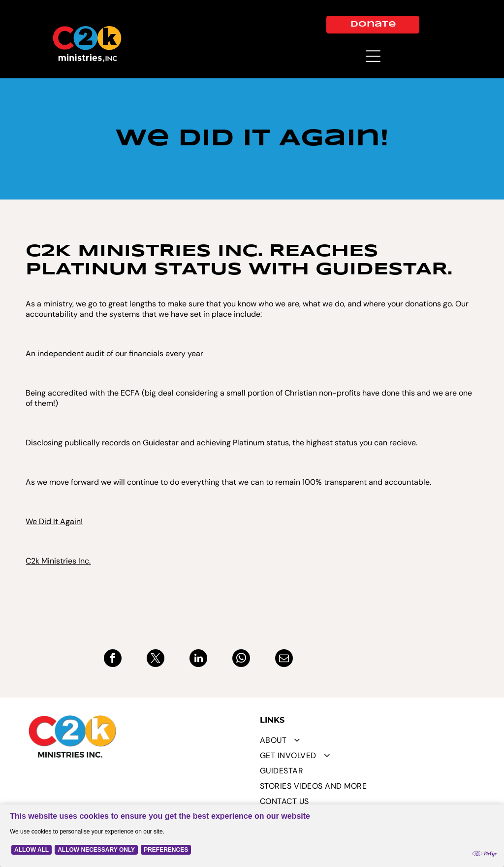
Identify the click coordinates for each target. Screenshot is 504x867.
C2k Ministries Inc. (58, 561)
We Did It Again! (54, 521)
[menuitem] (368, 740)
